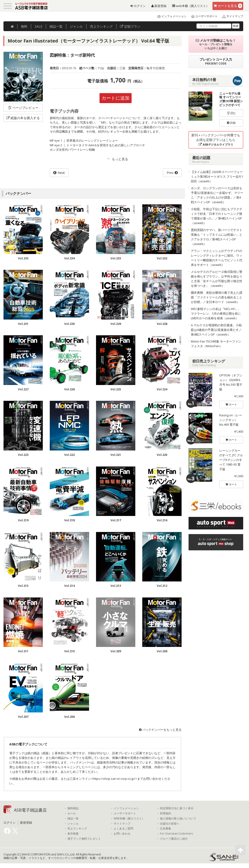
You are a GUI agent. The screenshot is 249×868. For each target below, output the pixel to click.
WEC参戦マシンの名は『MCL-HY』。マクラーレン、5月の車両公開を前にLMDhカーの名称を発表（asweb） (216, 313)
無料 (24, 26)
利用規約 (166, 813)
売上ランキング (77, 829)
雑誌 (56, 26)
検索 (236, 26)
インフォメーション (170, 16)
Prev (170, 173)
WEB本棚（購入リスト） (129, 819)
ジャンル (76, 26)
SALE (38, 26)
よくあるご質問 (123, 829)
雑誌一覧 (73, 819)
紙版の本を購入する (23, 118)
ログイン (138, 6)
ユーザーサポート (202, 16)
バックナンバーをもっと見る (160, 730)
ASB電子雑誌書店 (30, 810)
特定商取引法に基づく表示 (177, 808)
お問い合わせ (122, 834)
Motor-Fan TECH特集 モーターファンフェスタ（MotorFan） (216, 344)
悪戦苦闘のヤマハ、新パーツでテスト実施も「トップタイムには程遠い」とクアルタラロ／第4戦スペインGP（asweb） (217, 237)
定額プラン (130, 26)
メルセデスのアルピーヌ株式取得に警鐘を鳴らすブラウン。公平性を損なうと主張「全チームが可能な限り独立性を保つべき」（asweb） (217, 279)
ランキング (101, 26)
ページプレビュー (23, 108)
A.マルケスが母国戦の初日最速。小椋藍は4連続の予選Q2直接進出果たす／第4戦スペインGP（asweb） (216, 330)
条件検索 (73, 834)
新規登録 (159, 6)
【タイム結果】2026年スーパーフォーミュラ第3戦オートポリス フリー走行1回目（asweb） (217, 176)
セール (72, 813)
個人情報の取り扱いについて (178, 819)
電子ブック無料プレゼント (84, 839)
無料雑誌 (73, 808)
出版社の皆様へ (170, 824)
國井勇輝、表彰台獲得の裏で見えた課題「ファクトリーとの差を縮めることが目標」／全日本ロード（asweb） (217, 297)
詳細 (231, 123)
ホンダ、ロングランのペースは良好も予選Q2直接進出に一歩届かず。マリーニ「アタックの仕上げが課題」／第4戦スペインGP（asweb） (217, 195)
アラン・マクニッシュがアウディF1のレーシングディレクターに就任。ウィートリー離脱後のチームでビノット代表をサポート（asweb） (217, 258)
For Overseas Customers (176, 834)
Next (61, 173)
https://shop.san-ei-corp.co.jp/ (114, 779)
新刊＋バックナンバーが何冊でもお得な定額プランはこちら (216, 140)
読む (231, 113)
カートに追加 (116, 98)
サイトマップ (231, 16)
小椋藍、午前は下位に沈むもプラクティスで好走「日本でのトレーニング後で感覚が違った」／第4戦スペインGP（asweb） (217, 216)
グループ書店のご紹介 (174, 839)
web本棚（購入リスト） (191, 6)
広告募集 (166, 829)
